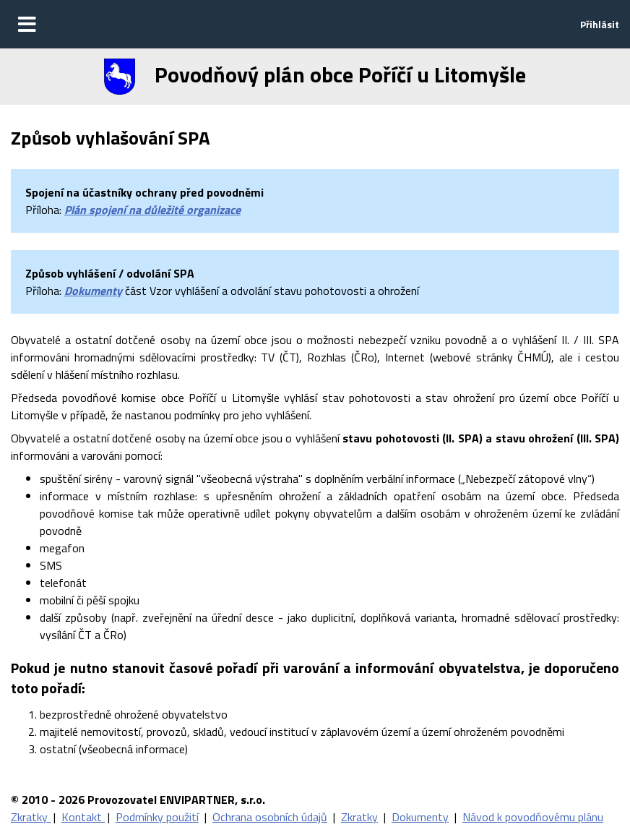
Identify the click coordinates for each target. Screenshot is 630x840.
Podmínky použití (157, 817)
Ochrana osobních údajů (270, 817)
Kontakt (83, 817)
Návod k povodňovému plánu (533, 817)
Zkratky (31, 817)
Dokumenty (93, 291)
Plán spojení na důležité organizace (152, 210)
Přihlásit (600, 24)
